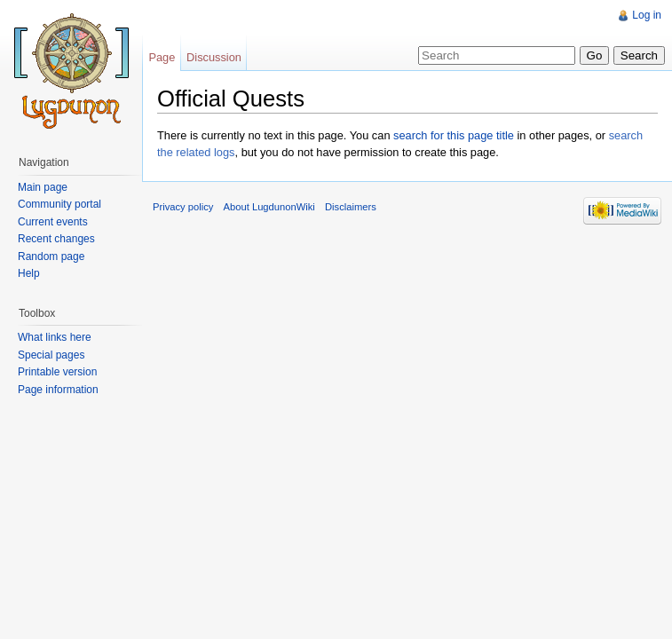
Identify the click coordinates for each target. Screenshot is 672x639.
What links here (55, 337)
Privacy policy (183, 207)
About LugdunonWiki (269, 207)
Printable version (57, 372)
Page (162, 57)
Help (29, 273)
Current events (53, 222)
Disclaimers (351, 207)
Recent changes (56, 239)
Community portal (59, 204)
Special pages (51, 355)
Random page (51, 256)
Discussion (214, 57)
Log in (647, 15)
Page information (58, 390)
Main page (43, 187)
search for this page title (454, 135)
